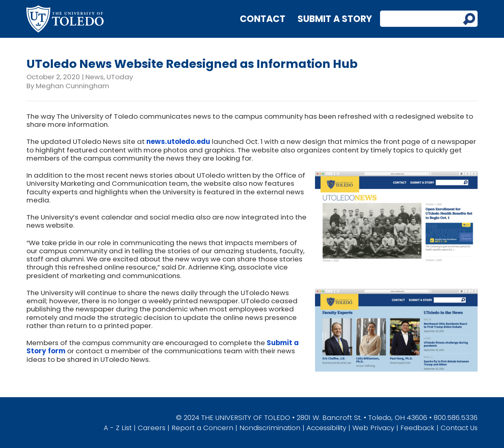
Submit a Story (335, 19)
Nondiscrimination (270, 428)
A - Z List (118, 428)
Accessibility (326, 428)
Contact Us (459, 428)
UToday (120, 77)
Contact (263, 19)
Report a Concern (202, 428)
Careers (152, 428)
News (94, 77)
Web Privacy (373, 428)
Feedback (417, 428)
